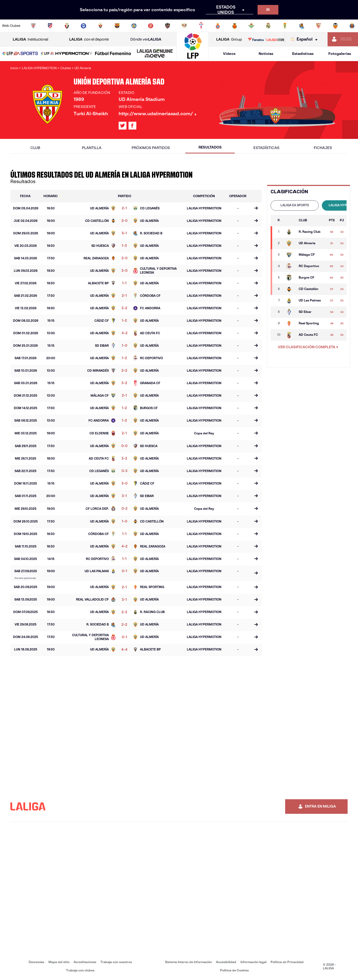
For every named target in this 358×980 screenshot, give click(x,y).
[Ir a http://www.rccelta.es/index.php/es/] (201, 26)
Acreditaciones (85, 962)
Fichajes (323, 148)
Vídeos (229, 54)
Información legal (253, 962)
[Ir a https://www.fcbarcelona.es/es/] (117, 26)
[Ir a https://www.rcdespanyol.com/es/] (218, 26)
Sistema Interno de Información (188, 962)
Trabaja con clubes (80, 970)
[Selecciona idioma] (305, 39)
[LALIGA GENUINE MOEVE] (155, 54)
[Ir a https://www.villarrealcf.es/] (352, 26)
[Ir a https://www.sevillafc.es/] (318, 26)
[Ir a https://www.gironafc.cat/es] (151, 26)
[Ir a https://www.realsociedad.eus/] (302, 26)
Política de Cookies (234, 970)
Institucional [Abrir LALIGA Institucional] (30, 39)
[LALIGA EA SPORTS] (20, 54)
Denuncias (36, 962)
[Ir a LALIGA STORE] (266, 39)
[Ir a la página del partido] (256, 209)
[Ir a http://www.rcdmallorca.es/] (235, 26)
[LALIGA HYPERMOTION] (67, 54)
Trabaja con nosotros (116, 962)
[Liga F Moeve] (113, 54)
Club (35, 148)
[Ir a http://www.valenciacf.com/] (335, 26)
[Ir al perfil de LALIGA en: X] (123, 126)
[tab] (295, 205)
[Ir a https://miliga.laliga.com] (343, 39)
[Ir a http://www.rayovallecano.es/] (184, 26)
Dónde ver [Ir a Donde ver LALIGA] (146, 39)
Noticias (266, 54)
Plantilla (92, 148)
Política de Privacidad (287, 962)
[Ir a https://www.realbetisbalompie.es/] (251, 26)
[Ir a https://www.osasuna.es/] (67, 26)
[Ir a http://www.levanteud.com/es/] (168, 26)
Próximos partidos (151, 148)
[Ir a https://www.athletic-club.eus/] (33, 26)
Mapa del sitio (59, 962)
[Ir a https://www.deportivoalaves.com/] (84, 26)
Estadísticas (303, 54)
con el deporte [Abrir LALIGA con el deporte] (89, 39)
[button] (20, 54)
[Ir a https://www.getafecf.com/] (134, 26)
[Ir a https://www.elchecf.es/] (100, 26)
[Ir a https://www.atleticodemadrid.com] (50, 26)
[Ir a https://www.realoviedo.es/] (285, 26)
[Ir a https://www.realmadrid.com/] (268, 26)
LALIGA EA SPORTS (295, 205)
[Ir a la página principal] (193, 59)
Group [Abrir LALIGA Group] (229, 39)
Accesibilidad (226, 962)
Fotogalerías (340, 54)
